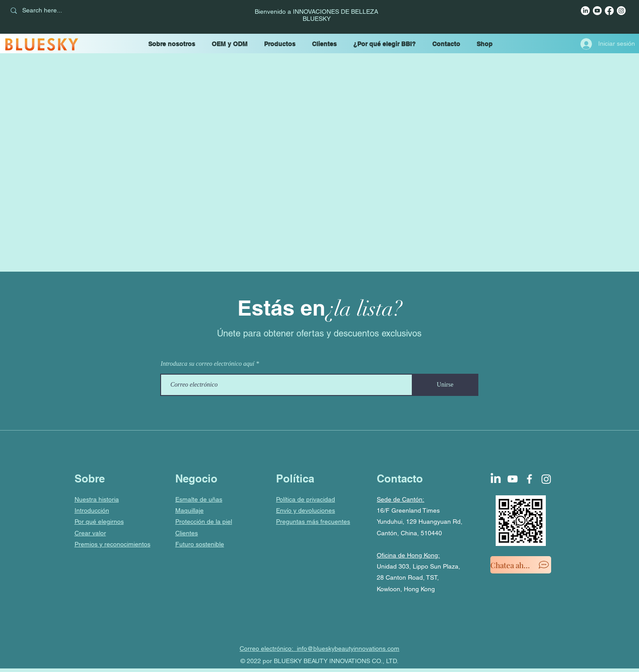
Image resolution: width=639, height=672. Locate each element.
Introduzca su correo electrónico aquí (207, 364)
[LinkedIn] (585, 11)
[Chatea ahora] (521, 565)
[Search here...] (68, 11)
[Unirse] (445, 385)
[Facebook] (609, 11)
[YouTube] (597, 11)
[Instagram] (621, 11)
